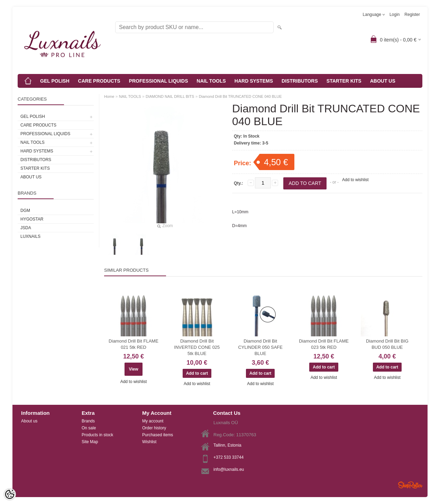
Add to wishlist (355, 180)
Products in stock (97, 435)
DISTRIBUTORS (300, 81)
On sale (89, 428)
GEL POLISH (55, 81)
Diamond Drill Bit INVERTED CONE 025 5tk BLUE (197, 347)
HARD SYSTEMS (254, 81)
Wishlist (149, 442)
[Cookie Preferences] (10, 494)
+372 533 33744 (228, 457)
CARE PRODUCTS (99, 81)
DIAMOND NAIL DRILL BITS (170, 96)
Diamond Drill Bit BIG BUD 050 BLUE (387, 344)
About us (29, 421)
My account (153, 421)
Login (395, 15)
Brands (88, 421)
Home (109, 96)
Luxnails (30, 236)
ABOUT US (383, 81)
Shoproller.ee (410, 485)
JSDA (26, 228)
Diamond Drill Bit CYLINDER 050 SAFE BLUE (260, 347)
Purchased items (158, 435)
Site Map (90, 442)
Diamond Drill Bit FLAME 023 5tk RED (324, 344)
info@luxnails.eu (229, 469)
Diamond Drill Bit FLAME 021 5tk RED (134, 344)
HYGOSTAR (32, 219)
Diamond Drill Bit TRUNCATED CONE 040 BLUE (240, 96)
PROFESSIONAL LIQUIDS (159, 81)
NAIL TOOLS (211, 81)
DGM (25, 211)
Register (412, 15)
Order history (154, 428)
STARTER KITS (344, 81)
